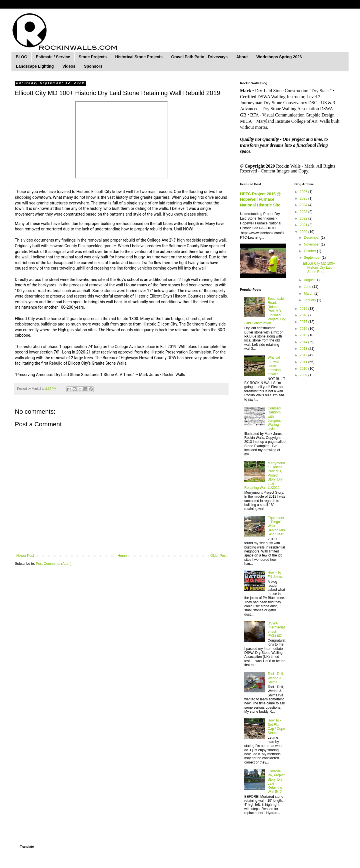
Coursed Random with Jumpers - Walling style (275, 419)
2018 (304, 315)
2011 (304, 362)
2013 (304, 349)
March (309, 294)
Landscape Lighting (35, 66)
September (313, 258)
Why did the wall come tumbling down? (274, 366)
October (310, 251)
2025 (304, 198)
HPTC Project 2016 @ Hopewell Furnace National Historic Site (260, 199)
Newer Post (25, 556)
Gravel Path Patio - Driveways (199, 57)
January (310, 300)
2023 (304, 212)
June (308, 287)
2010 (304, 369)
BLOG (21, 57)
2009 (304, 375)
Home (122, 556)
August (310, 280)
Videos (69, 66)
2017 (304, 322)
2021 (304, 225)
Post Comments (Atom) (54, 564)
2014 (304, 342)
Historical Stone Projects (139, 57)
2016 (304, 329)
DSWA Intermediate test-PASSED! (276, 629)
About (242, 57)
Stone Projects (93, 57)
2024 (304, 205)
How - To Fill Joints (275, 574)
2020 (304, 232)
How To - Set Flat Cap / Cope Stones (276, 727)
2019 (304, 309)
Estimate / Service (53, 57)
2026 (304, 192)
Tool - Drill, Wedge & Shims (276, 678)
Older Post (218, 556)
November (312, 244)
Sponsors (93, 66)
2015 (304, 335)
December (312, 238)
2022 (304, 218)
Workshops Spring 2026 (279, 57)
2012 (304, 355)
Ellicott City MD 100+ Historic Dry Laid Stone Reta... (319, 268)
